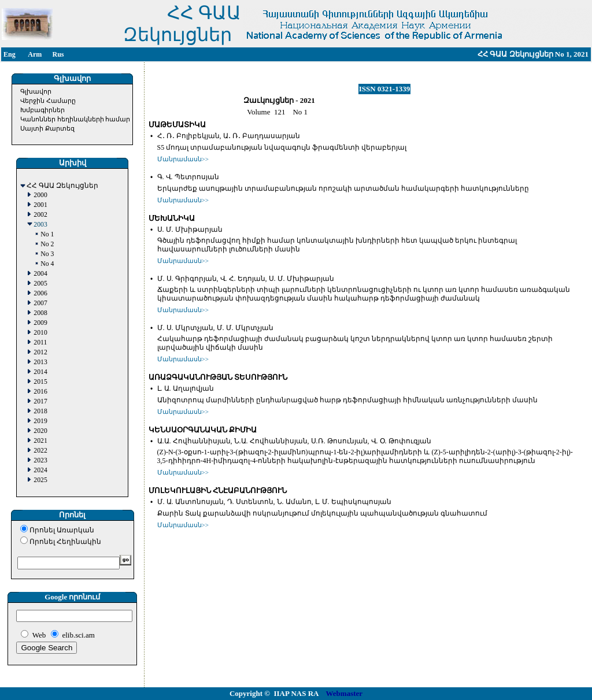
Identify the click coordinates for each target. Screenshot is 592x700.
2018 (40, 411)
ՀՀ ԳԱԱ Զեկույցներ (62, 186)
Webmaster (345, 693)
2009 (40, 323)
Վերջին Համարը (48, 101)
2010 (40, 333)
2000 (40, 195)
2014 (40, 372)
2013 (40, 362)
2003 (40, 225)
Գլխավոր (36, 91)
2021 (40, 441)
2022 (40, 451)
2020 (40, 431)
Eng (10, 54)
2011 (40, 342)
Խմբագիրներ (42, 110)
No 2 (47, 244)
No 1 (47, 234)
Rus (58, 54)
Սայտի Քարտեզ (47, 128)
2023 (40, 460)
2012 (40, 352)
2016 (40, 392)
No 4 (47, 264)
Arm (35, 54)
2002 (40, 215)
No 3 (47, 254)
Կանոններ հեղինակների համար (75, 119)
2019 (40, 421)
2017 (40, 401)
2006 (40, 293)
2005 (40, 284)
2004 (40, 274)
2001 (40, 205)
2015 (40, 382)
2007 (40, 303)
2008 (40, 313)
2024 (40, 470)
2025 (40, 480)
